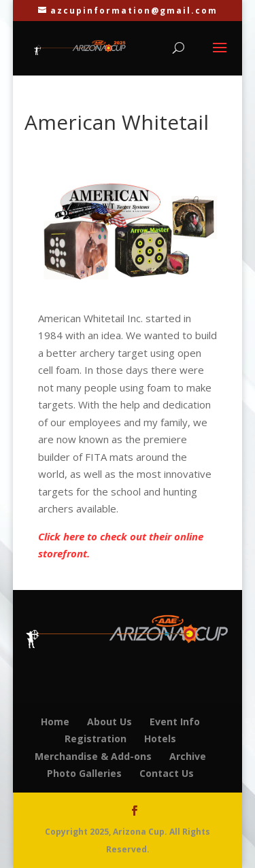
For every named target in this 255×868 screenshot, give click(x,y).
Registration (96, 739)
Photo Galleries (84, 773)
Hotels (160, 739)
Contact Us (167, 773)
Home (55, 722)
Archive (188, 756)
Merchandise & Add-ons (93, 756)
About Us (109, 722)
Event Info (175, 722)
